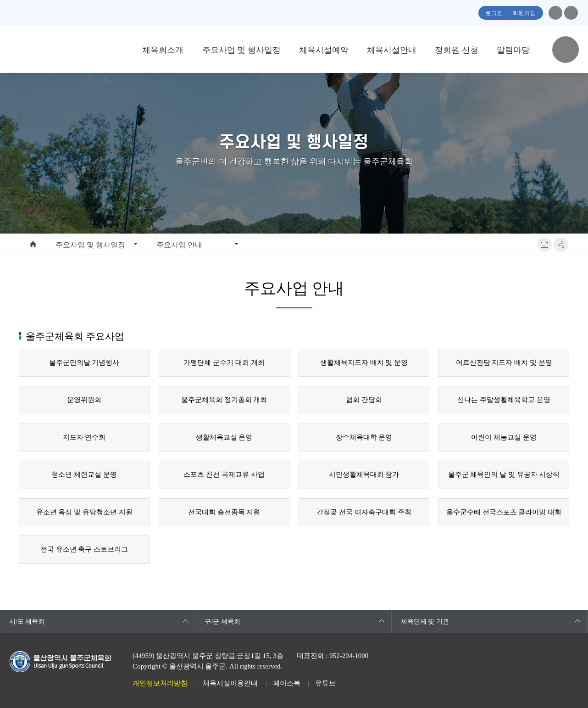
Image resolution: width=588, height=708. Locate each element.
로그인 (494, 13)
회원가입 (524, 13)
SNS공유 (561, 245)
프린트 (544, 245)
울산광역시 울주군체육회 (70, 50)
